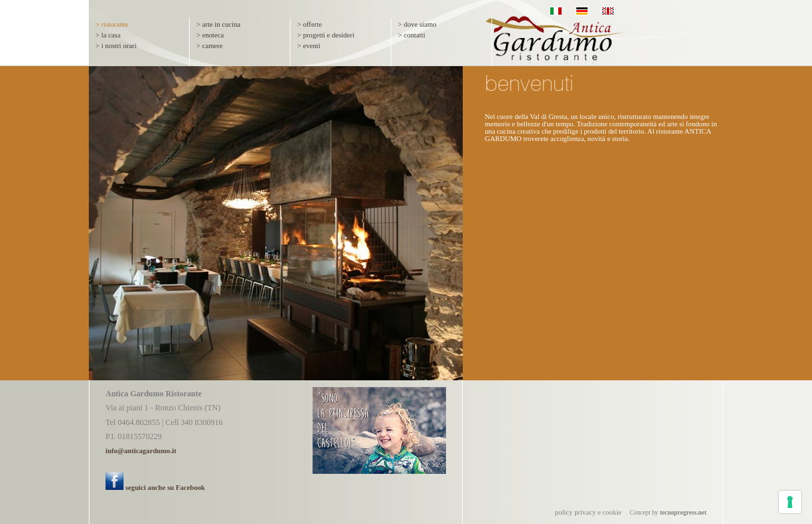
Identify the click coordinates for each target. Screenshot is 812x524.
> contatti (412, 35)
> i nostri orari (116, 46)
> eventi (309, 46)
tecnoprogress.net (683, 513)
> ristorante (112, 24)
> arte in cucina (218, 24)
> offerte (310, 24)
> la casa (108, 35)
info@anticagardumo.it (141, 451)
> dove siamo (417, 24)
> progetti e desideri (326, 35)
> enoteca (210, 35)
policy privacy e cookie (588, 512)
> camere (209, 46)
